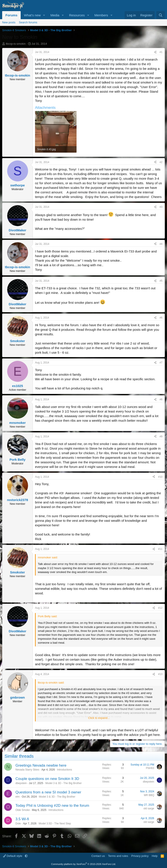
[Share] (155, 52)
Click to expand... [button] (99, 718)
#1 (161, 52)
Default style (13, 856)
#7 (161, 363)
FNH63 (150, 768)
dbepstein (21, 783)
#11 (160, 549)
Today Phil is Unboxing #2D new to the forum (52, 806)
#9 (161, 437)
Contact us (98, 856)
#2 (161, 162)
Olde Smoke (23, 810)
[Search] (161, 15)
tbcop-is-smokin (16, 44)
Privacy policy (140, 856)
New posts (9, 22)
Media (55, 15)
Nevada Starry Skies (27, 770)
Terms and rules (118, 856)
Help (155, 856)
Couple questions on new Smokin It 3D (47, 779)
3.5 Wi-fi (22, 819)
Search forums (28, 22)
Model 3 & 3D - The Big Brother (63, 783)
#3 (161, 207)
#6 (161, 318)
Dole (18, 824)
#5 (161, 281)
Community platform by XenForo (83, 864)
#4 (161, 244)
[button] (44, 15)
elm (18, 797)
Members (101, 15)
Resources (77, 15)
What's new (32, 15)
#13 (160, 674)
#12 (160, 608)
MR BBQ (149, 795)
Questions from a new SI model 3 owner (48, 792)
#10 (160, 477)
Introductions (64, 770)
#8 (161, 399)
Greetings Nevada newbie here (41, 765)
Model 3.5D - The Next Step (55, 824)
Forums (11, 15)
